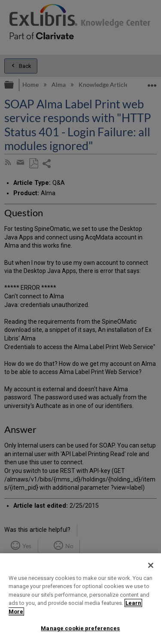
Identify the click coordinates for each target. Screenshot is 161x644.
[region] (80, 599)
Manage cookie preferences (80, 628)
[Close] (151, 565)
